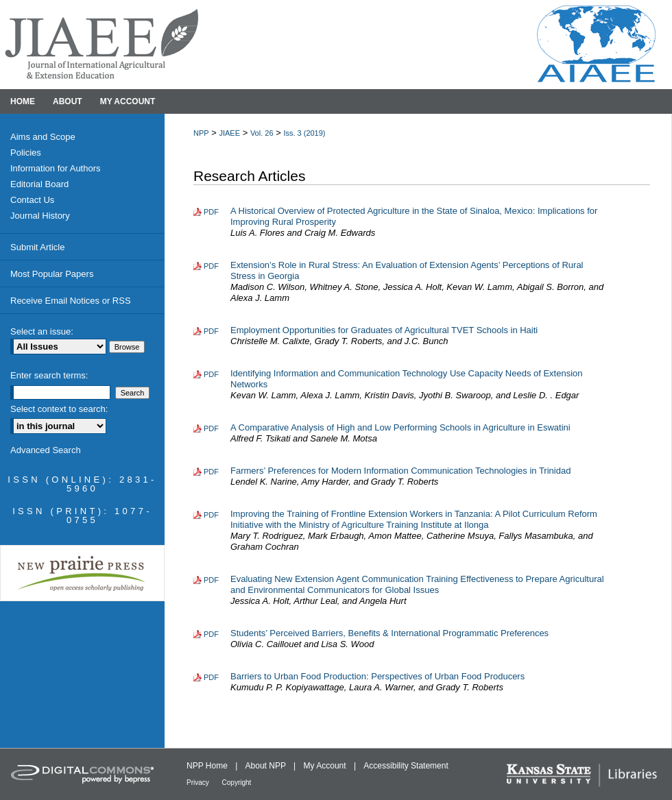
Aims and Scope (43, 137)
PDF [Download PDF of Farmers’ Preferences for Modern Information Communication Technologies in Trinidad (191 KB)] (211, 472)
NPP (201, 133)
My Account (326, 766)
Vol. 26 (262, 133)
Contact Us (32, 200)
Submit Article (37, 247)
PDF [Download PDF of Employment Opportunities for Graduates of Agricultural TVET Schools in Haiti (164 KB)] (211, 331)
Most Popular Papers (52, 274)
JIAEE (229, 133)
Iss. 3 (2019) (304, 133)
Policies (26, 153)
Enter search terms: (49, 375)
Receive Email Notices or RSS (71, 301)
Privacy (199, 783)
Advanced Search (46, 450)
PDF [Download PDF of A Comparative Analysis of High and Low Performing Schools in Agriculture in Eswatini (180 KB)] (211, 428)
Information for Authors (56, 168)
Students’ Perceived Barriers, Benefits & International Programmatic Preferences (389, 633)
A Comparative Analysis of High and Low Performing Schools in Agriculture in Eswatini (400, 427)
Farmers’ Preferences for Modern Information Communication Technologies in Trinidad (400, 471)
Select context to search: (59, 409)
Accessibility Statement (406, 766)
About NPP (267, 766)
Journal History (40, 216)
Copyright (237, 783)
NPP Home (208, 766)
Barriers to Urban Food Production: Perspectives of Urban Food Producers (377, 676)
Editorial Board (39, 184)
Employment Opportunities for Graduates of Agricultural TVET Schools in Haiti (384, 330)
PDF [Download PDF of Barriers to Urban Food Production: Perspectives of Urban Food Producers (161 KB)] (211, 677)
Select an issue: (42, 331)
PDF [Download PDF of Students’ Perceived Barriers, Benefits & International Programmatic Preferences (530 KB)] (211, 634)
